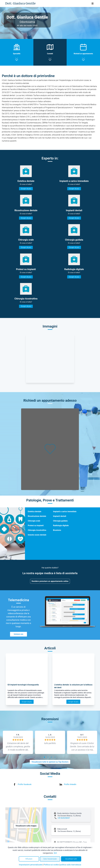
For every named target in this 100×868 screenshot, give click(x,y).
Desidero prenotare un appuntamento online (50, 581)
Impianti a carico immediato (65, 512)
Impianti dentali (60, 516)
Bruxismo (57, 530)
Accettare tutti (71, 859)
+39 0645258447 (64, 818)
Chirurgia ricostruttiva (37, 530)
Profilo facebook (25, 784)
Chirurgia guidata (60, 521)
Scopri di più (26, 189)
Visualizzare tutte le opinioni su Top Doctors (50, 762)
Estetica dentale (34, 512)
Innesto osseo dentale (37, 535)
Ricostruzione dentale (37, 516)
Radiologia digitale (61, 525)
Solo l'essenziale (50, 859)
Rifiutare (29, 859)
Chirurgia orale (34, 521)
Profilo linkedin (70, 784)
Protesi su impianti (36, 525)
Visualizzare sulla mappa (26, 826)
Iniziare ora (18, 634)
